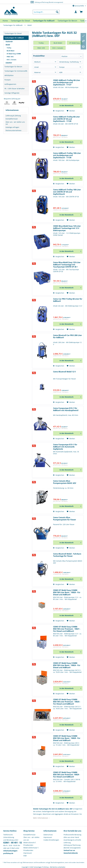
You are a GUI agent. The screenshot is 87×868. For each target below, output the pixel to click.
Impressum (28, 853)
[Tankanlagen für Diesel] (20, 21)
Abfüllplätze (9, 75)
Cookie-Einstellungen (51, 840)
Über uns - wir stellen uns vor (15, 123)
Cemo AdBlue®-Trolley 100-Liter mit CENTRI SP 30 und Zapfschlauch (67, 192)
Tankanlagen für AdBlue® (14, 38)
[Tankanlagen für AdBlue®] (44, 21)
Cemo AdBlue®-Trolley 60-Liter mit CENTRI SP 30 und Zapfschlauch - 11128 (66, 119)
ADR (61, 72)
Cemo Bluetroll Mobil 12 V (64, 372)
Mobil (8, 45)
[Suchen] (57, 12)
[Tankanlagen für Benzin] (67, 21)
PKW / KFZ (10, 57)
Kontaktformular (12, 119)
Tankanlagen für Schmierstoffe (16, 71)
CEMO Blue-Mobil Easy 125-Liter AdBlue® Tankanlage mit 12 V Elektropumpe (67, 228)
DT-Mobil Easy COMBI (14, 54)
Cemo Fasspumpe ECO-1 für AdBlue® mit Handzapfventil (66, 409)
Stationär (9, 41)
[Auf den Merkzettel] (71, 111)
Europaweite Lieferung (41, 2)
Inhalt (36, 67)
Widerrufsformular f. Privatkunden (31, 849)
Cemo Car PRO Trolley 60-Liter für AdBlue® (68, 300)
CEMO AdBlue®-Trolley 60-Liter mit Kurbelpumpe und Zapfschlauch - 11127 (67, 83)
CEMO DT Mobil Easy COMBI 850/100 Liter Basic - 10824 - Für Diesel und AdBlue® (67, 665)
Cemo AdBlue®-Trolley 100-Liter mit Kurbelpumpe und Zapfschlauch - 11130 (67, 155)
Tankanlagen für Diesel (13, 33)
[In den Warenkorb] (68, 106)
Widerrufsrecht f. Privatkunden (30, 844)
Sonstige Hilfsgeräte (12, 93)
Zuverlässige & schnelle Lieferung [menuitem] (72, 841)
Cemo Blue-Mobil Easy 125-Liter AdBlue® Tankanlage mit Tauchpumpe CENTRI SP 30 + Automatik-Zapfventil (67, 265)
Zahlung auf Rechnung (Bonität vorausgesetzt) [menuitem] (72, 846)
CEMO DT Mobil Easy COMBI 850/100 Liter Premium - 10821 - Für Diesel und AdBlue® (67, 629)
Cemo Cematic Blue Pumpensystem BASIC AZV (65, 482)
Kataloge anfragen (12, 127)
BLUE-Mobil (11, 51)
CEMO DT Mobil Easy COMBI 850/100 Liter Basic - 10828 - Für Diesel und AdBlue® (67, 738)
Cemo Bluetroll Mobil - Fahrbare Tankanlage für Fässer (67, 555)
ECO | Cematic (12, 60)
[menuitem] (46, 12)
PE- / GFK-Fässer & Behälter (15, 89)
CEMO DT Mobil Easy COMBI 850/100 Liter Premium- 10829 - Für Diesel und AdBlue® (67, 775)
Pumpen (8, 80)
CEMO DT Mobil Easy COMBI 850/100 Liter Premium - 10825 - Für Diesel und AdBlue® (67, 702)
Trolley (9, 48)
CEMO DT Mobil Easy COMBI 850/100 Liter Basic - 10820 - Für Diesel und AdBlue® (67, 592)
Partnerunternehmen (14, 130)
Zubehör (9, 63)
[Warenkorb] (81, 12)
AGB (25, 856)
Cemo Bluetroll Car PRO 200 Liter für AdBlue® (67, 336)
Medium (37, 62)
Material (37, 72)
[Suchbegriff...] (46, 12)
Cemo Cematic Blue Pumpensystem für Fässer (65, 519)
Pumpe (62, 67)
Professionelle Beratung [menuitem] (72, 835)
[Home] (5, 21)
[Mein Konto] (76, 12)
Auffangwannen (10, 84)
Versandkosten (41, 862)
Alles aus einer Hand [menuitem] (71, 837)
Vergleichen (59, 111)
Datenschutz (48, 835)
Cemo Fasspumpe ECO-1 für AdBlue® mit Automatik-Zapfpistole (65, 447)
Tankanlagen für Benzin (13, 67)
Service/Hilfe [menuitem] (78, 6)
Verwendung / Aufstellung (69, 62)
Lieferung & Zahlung (13, 116)
